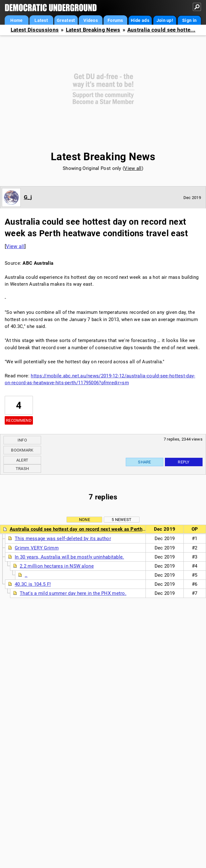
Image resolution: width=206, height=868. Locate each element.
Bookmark (22, 450)
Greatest (66, 20)
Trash (22, 469)
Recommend (19, 420)
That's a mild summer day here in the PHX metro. (73, 593)
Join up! (165, 20)
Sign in (189, 20)
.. (26, 575)
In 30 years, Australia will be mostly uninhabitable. (69, 557)
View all (133, 168)
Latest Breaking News (93, 30)
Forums (115, 20)
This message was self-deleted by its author (63, 539)
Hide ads (140, 20)
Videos (91, 20)
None (85, 520)
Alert (22, 460)
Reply (184, 462)
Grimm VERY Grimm (37, 548)
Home (16, 20)
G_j (28, 197)
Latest (41, 20)
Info (22, 440)
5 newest (121, 520)
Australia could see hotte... (161, 30)
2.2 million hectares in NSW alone (57, 566)
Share (145, 462)
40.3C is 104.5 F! (33, 584)
